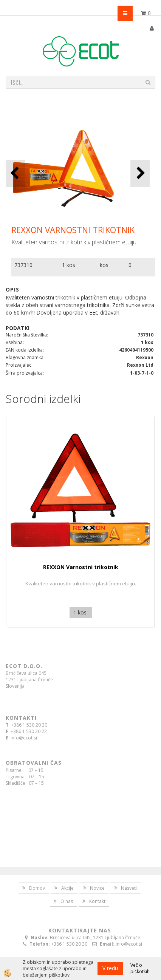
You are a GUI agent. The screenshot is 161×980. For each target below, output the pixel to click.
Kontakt (97, 901)
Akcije (67, 888)
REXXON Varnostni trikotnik (81, 567)
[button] (140, 174)
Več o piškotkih (140, 968)
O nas (67, 901)
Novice (97, 888)
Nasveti (129, 888)
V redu (110, 968)
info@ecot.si (24, 738)
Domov (37, 888)
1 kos (69, 265)
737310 (23, 265)
